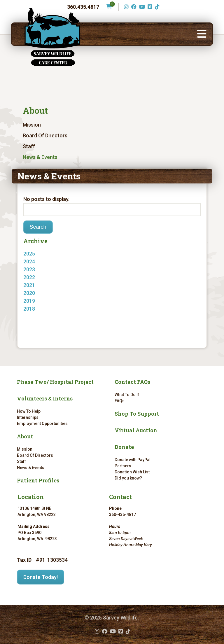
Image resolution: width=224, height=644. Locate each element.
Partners (123, 466)
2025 (29, 254)
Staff (29, 146)
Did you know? (128, 478)
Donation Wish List (132, 472)
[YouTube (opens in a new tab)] (141, 7)
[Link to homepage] (52, 37)
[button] (202, 34)
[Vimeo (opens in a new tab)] (149, 7)
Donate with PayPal (133, 460)
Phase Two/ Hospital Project (55, 382)
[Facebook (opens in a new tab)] (133, 7)
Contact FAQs (132, 382)
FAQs (120, 401)
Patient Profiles (38, 480)
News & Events (40, 157)
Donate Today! (41, 577)
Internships (28, 417)
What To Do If (127, 395)
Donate (124, 447)
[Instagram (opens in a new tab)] (126, 7)
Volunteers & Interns (45, 398)
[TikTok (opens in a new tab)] (156, 7)
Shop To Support (137, 414)
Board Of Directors (45, 135)
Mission (32, 125)
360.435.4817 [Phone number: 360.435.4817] (83, 7)
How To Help (29, 411)
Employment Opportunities (42, 423)
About (35, 110)
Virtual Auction (136, 430)
